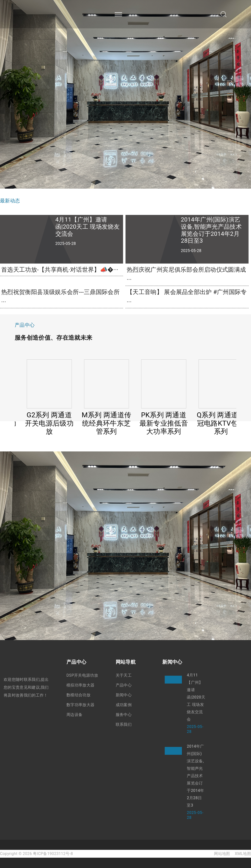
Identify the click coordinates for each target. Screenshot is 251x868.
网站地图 (222, 854)
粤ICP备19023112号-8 (53, 854)
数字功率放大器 (80, 705)
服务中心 (124, 715)
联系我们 (124, 724)
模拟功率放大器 (80, 685)
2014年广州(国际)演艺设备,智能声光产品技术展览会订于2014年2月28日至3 (195, 776)
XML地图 (243, 854)
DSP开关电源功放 (82, 675)
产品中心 (124, 685)
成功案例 (124, 705)
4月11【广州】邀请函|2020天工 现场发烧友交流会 (196, 697)
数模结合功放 (78, 695)
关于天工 (124, 675)
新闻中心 (124, 695)
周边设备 (74, 715)
